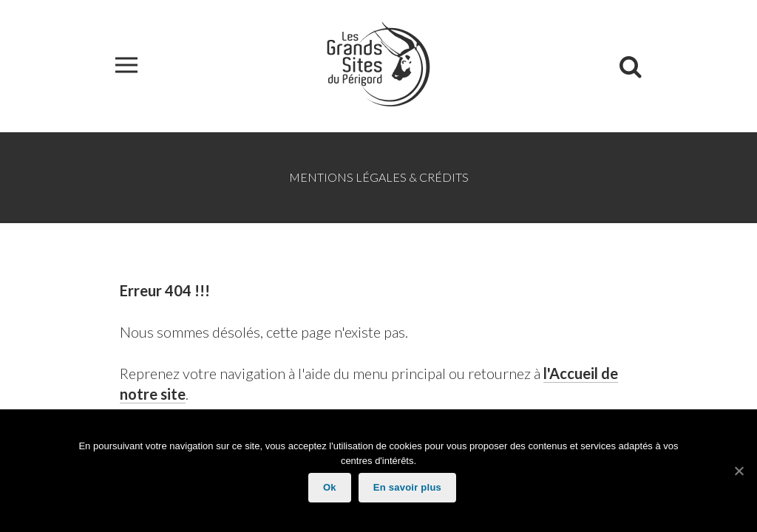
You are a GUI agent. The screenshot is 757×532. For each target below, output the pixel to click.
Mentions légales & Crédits (379, 177)
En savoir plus (407, 487)
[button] (126, 66)
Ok (330, 487)
